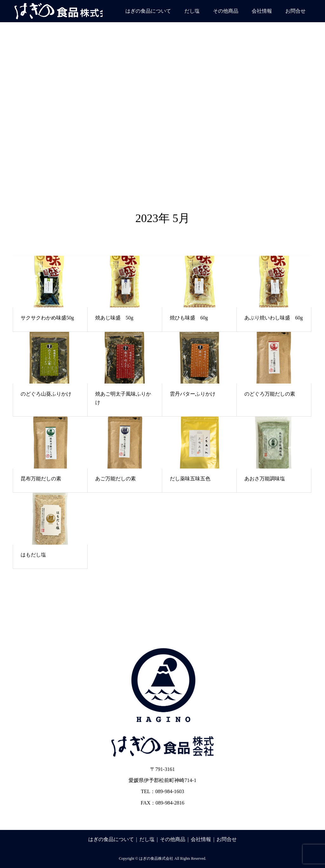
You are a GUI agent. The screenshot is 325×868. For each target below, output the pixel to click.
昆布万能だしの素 (41, 479)
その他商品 (226, 11)
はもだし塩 (33, 555)
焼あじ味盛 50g (114, 318)
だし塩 (192, 11)
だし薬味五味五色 (190, 479)
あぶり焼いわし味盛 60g (274, 318)
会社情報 (262, 11)
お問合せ (295, 11)
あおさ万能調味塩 (265, 479)
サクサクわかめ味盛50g (47, 318)
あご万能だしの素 (116, 479)
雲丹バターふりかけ (193, 394)
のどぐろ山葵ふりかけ (46, 394)
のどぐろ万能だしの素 (270, 394)
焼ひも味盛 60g (189, 318)
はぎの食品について (148, 11)
